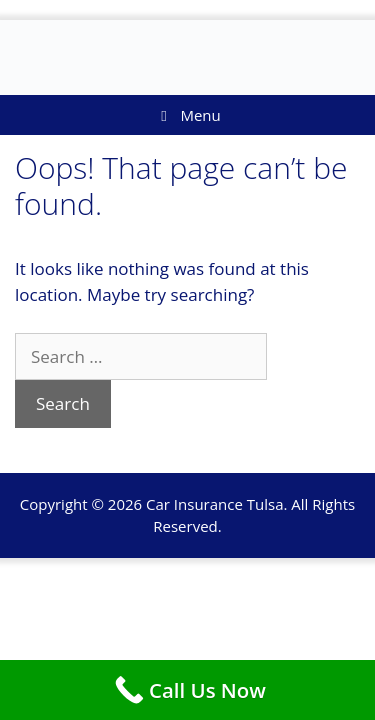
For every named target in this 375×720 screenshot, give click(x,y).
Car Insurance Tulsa (214, 504)
